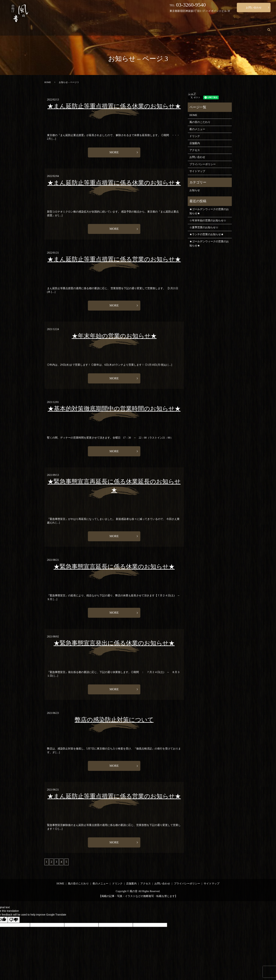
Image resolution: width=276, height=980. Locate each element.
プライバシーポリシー (203, 164)
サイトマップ (197, 171)
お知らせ (195, 190)
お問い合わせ (254, 8)
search (269, 30)
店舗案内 (234, 30)
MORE (114, 153)
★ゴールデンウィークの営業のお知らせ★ (209, 211)
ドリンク (215, 30)
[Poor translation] (14, 925)
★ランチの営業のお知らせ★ (206, 234)
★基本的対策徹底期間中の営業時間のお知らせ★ (114, 411)
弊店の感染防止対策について (114, 724)
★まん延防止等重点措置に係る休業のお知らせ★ (114, 106)
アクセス (253, 30)
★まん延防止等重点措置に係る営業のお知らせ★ (114, 260)
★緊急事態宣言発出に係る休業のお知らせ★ (114, 647)
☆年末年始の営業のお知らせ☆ (208, 220)
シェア (192, 94)
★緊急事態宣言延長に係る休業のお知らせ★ (114, 569)
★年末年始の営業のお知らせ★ (114, 337)
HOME (144, 30)
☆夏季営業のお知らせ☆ (204, 227)
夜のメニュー (193, 30)
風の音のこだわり (167, 30)
